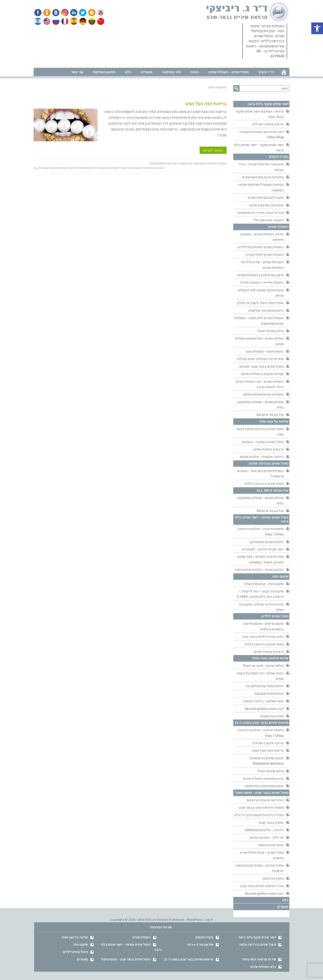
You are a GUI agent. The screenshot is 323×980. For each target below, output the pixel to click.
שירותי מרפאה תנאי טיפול (270, 658)
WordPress (195, 919)
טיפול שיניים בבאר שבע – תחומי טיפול (126, 959)
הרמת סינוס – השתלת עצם (265, 351)
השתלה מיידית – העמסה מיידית (262, 282)
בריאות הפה (150, 168)
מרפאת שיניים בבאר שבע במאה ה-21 (194, 163)
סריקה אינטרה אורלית (268, 124)
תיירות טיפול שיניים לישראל (265, 686)
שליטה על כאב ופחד (274, 421)
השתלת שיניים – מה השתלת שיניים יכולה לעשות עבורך (260, 384)
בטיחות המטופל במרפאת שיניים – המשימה (260, 187)
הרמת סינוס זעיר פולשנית (266, 310)
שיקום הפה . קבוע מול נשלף (264, 584)
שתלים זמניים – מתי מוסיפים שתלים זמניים (259, 341)
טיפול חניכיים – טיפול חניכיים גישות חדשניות (260, 868)
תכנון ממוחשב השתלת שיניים (263, 778)
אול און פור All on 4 (270, 415)
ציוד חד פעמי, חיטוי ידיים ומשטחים (261, 212)
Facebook (38, 13)
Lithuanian (91, 21)
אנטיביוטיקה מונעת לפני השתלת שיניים (261, 293)
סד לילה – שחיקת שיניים (267, 837)
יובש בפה (137, 168)
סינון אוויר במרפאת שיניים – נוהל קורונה (261, 167)
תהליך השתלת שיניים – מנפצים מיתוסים (262, 237)
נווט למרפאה (43, 65)
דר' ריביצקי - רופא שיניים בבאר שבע (248, 12)
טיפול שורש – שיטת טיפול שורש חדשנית (262, 855)
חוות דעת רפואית (272, 716)
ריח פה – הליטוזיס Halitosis (264, 830)
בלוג (285, 900)
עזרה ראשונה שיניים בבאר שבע (262, 886)
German (82, 21)
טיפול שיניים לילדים (275, 616)
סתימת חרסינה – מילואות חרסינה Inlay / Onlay (261, 531)
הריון (40, 168)
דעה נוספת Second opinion (264, 709)
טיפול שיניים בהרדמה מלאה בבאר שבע (260, 431)
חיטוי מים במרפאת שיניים (266, 205)
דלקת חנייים (114, 168)
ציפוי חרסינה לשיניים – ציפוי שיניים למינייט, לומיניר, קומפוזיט (261, 559)
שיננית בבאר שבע (271, 822)
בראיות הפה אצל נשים (56, 168)
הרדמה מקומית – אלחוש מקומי (262, 457)
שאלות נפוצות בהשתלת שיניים (262, 374)
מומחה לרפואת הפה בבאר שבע (261, 807)
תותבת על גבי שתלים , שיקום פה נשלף (261, 607)
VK (56, 13)
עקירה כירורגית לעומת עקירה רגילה (259, 815)
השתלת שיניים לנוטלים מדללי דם (261, 247)
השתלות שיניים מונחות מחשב (263, 394)
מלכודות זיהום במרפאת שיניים (263, 177)
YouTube (99, 13)
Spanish (73, 21)
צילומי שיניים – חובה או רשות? (263, 665)
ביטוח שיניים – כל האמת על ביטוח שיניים (260, 676)
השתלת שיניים (278, 227)
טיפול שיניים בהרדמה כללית (264, 483)
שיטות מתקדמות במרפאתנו (264, 786)
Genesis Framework (170, 919)
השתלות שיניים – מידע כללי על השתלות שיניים (262, 265)
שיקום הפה (280, 576)
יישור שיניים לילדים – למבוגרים (263, 549)
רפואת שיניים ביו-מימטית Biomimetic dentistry (267, 761)
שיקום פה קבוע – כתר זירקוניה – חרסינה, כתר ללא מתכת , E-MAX (260, 594)
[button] (317, 28)
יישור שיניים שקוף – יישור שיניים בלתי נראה (259, 147)
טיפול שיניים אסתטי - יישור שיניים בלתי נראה (262, 519)
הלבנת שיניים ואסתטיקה (266, 542)
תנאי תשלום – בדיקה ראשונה (263, 701)
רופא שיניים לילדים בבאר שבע (263, 636)
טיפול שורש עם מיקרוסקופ (265, 800)
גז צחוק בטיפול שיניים (269, 449)
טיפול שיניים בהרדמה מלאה (268, 463)
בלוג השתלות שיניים (161, 163)
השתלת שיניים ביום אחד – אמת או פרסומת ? (260, 473)
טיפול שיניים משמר (271, 845)
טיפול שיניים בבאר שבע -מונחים (262, 366)
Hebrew (38, 21)
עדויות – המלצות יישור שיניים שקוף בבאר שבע (260, 114)
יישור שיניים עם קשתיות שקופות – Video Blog (261, 134)
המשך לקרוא (213, 150)
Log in (209, 919)
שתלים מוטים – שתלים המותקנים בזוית (261, 404)
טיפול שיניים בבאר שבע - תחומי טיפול (262, 793)
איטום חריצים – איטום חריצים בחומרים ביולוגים (264, 626)
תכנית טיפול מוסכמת (269, 693)
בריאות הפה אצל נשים (206, 103)
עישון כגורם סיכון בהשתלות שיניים (261, 275)
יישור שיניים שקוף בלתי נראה (268, 104)
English (47, 21)
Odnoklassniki (47, 13)
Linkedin (73, 13)
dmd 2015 (145, 919)
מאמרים (283, 907)
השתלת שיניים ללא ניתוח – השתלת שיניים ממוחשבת (259, 320)
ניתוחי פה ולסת (273, 878)
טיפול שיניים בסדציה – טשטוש (263, 442)
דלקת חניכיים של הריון (83, 168)
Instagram (64, 13)
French (65, 21)
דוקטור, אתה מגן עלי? (269, 220)
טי (35, 168)
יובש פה (101, 168)
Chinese (100, 21)
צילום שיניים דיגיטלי (270, 331)
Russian (56, 21)
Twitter (81, 13)
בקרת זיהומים (279, 157)
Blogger (90, 13)
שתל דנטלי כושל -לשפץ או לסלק (260, 303)
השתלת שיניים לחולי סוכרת (265, 254)
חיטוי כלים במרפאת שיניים (266, 197)
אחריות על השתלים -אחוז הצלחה (260, 359)
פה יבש (126, 168)
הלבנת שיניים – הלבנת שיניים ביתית (259, 569)
